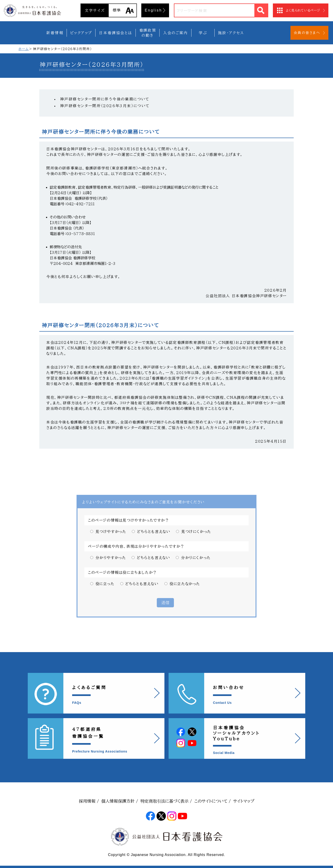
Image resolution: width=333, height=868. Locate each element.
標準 (117, 10)
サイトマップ (244, 801)
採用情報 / (89, 801)
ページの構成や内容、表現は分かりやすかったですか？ (136, 546)
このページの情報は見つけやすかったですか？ (129, 520)
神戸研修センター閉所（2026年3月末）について (106, 106)
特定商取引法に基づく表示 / (166, 801)
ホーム (24, 49)
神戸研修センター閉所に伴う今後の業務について (105, 99)
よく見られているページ (303, 10)
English (153, 10)
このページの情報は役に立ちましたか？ (122, 572)
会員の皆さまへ (307, 33)
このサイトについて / (213, 801)
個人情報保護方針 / (120, 801)
